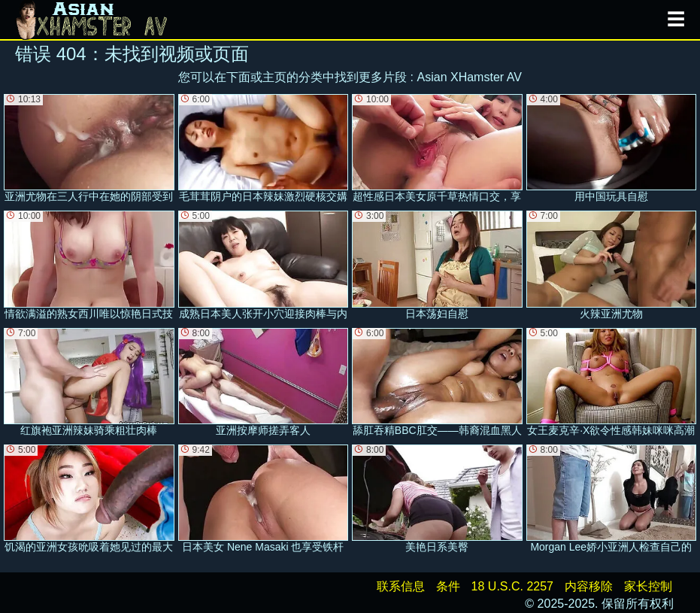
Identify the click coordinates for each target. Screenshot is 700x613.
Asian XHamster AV (470, 77)
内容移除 (589, 586)
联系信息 (401, 586)
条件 (448, 586)
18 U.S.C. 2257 (512, 586)
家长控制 (648, 586)
